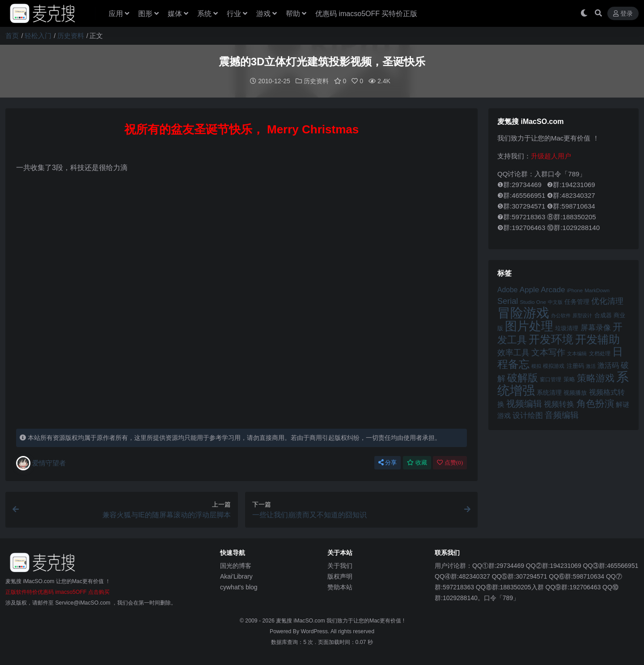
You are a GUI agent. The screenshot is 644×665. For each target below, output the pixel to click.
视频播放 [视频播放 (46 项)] (575, 392)
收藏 (417, 462)
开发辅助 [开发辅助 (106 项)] (597, 339)
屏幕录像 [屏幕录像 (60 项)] (596, 327)
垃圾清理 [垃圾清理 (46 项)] (567, 328)
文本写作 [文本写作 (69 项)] (548, 352)
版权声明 (340, 576)
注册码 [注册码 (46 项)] (575, 365)
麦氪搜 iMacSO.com (301, 620)
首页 (12, 36)
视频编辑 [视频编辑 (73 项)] (524, 403)
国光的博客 (236, 565)
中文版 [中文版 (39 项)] (555, 302)
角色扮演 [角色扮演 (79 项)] (595, 403)
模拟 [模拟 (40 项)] (536, 366)
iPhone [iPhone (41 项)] (575, 290)
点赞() (450, 462)
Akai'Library (236, 576)
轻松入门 (38, 36)
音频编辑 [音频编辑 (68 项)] (562, 415)
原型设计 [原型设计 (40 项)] (582, 315)
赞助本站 (340, 587)
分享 (388, 462)
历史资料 (71, 36)
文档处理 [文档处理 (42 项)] (600, 353)
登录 (623, 14)
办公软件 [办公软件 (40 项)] (561, 315)
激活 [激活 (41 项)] (591, 366)
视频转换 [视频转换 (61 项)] (559, 404)
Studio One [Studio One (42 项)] (533, 301)
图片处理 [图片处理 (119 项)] (529, 326)
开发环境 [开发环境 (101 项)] (551, 339)
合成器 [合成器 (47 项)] (603, 315)
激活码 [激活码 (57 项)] (608, 365)
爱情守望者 (41, 463)
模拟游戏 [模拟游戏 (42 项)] (554, 365)
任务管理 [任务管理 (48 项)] (577, 301)
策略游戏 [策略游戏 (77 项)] (596, 377)
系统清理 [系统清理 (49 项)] (549, 392)
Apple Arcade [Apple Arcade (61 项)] (542, 289)
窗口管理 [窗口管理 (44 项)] (551, 379)
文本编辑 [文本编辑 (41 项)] (577, 353)
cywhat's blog (239, 587)
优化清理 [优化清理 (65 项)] (607, 301)
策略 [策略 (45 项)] (569, 379)
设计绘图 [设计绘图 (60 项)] (528, 415)
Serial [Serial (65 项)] (508, 301)
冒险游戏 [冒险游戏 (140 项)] (523, 312)
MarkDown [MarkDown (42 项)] (597, 290)
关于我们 (340, 565)
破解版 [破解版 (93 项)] (523, 377)
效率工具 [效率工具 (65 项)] (513, 352)
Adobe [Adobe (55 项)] (508, 289)
